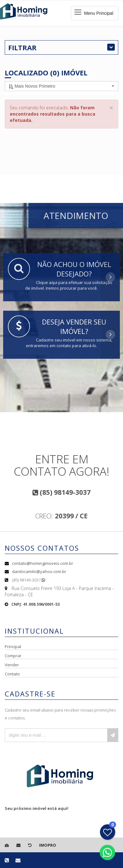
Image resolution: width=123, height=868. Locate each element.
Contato (12, 674)
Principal (13, 647)
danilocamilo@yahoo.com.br (39, 571)
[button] (61, 86)
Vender (12, 665)
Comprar (13, 656)
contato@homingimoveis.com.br (43, 563)
